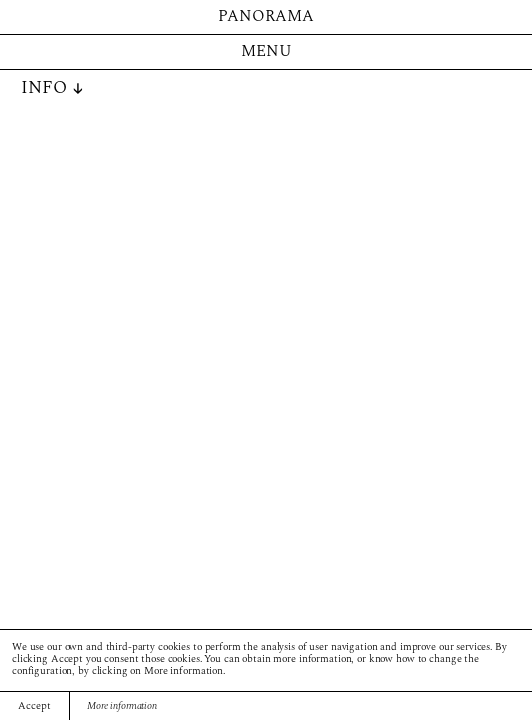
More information (122, 706)
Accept (34, 706)
